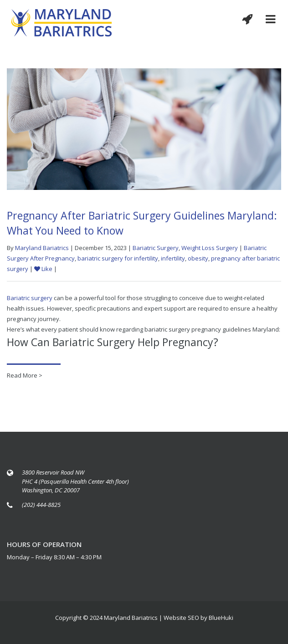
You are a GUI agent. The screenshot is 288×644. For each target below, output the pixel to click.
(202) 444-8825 (41, 505)
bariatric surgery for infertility (118, 258)
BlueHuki (221, 618)
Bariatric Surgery (156, 248)
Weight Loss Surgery (210, 248)
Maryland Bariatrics (42, 248)
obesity (198, 258)
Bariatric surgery (30, 298)
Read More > (25, 375)
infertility (173, 258)
